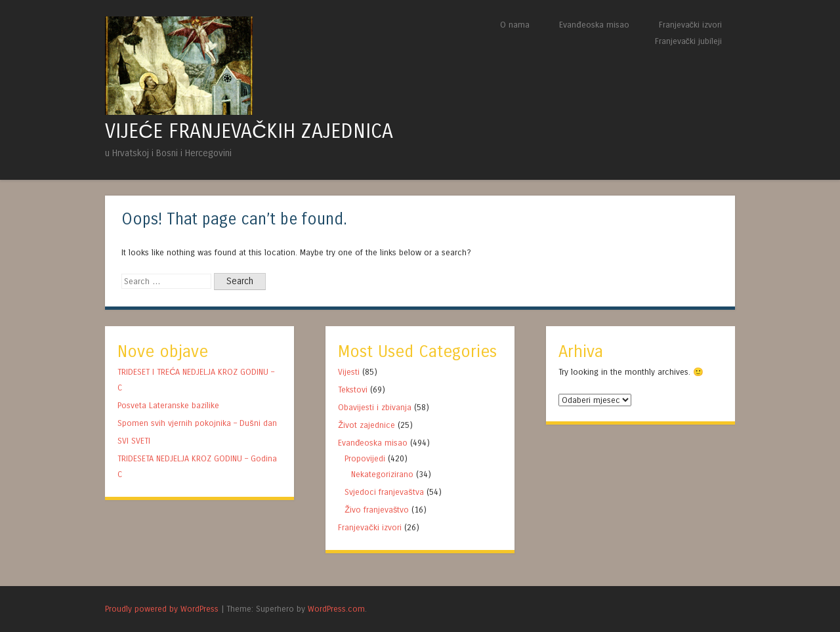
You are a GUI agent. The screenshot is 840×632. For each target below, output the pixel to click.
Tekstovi (353, 390)
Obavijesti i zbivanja (375, 407)
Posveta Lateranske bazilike (168, 405)
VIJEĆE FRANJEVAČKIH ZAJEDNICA (249, 131)
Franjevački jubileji (688, 41)
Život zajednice (367, 425)
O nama (515, 25)
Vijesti (349, 372)
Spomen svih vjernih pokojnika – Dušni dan (197, 423)
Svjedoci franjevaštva (384, 492)
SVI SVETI (134, 441)
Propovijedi (365, 458)
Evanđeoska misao (594, 25)
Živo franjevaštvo (377, 510)
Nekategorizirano (382, 474)
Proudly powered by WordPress (162, 609)
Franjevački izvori (690, 25)
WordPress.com (336, 609)
